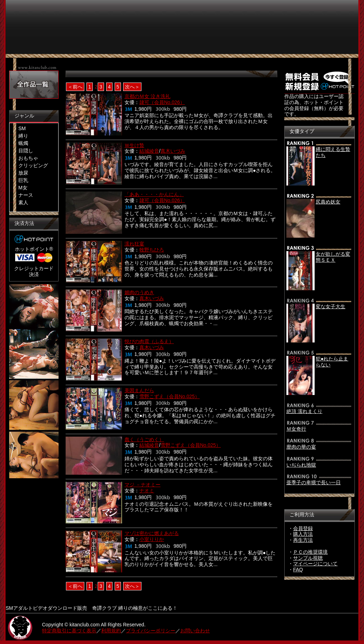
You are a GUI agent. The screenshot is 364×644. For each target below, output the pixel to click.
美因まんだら (139, 390)
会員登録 (303, 528)
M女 (23, 188)
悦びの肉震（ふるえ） (149, 341)
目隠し (26, 151)
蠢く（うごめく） (144, 439)
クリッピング (33, 165)
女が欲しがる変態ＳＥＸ (333, 257)
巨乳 (23, 180)
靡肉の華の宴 (301, 447)
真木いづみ (173, 151)
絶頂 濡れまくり (304, 411)
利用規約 (111, 631)
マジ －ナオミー (142, 485)
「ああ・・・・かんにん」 (154, 194)
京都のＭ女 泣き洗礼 (147, 96)
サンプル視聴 (308, 558)
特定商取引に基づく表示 (69, 631)
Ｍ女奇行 (296, 429)
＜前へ (75, 87)
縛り (23, 136)
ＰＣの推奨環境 (310, 552)
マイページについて (315, 564)
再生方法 (303, 540)
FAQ (298, 570)
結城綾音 (149, 151)
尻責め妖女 (328, 202)
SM (22, 128)
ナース (26, 195)
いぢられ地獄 (301, 465)
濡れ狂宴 (134, 244)
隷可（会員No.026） (162, 102)
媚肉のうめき (139, 292)
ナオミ (147, 491)
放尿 (23, 173)
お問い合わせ (195, 631)
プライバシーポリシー (151, 631)
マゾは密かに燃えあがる (152, 533)
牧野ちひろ (152, 250)
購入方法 (303, 534)
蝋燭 (23, 143)
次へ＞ (132, 87)
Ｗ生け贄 (134, 145)
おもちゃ (28, 158)
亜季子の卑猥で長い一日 (314, 482)
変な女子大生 (330, 306)
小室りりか (152, 539)
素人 (23, 202)
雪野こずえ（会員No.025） (169, 396)
